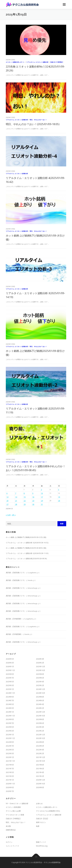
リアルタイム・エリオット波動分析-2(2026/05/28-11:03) (27, 553)
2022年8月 (40, 742)
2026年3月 (10, 663)
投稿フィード (41, 842)
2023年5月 (10, 727)
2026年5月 (10, 659)
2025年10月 (40, 670)
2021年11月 (10, 761)
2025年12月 (40, 666)
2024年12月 (40, 689)
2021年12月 (40, 757)
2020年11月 (10, 784)
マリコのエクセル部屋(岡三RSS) (48, 811)
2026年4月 (40, 659)
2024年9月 (10, 697)
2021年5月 (10, 772)
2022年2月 (40, 753)
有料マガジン (41, 822)
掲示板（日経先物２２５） (16, 573)
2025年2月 (40, 685)
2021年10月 (40, 761)
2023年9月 (10, 719)
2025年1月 (10, 689)
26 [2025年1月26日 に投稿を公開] (59, 501)
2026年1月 (10, 666)
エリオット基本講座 (13, 807)
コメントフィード (12, 846)
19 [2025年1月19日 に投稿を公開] (59, 497)
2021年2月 (40, 776)
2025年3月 (10, 685)
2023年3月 (10, 731)
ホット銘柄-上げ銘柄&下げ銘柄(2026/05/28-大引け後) (26, 537)
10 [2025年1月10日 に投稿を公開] (42, 493)
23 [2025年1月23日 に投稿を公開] (33, 501)
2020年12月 (40, 780)
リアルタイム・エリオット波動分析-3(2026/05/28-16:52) (27, 543)
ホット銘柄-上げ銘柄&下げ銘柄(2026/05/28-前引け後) (26, 548)
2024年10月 (40, 693)
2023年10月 (40, 716)
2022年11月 (10, 738)
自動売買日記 (11, 830)
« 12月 (8, 515)
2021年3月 (10, 776)
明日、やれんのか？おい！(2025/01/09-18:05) (33, 124)
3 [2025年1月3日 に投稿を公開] (41, 490)
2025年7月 (10, 678)
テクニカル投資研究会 (52, 862)
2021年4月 (40, 772)
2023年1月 (10, 735)
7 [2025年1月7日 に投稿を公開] (16, 493)
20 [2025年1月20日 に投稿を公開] (7, 501)
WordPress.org (42, 846)
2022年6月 (40, 746)
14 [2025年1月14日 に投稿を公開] (16, 497)
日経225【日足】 (42, 819)
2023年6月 (40, 723)
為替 (38, 826)
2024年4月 (40, 704)
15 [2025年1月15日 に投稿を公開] (25, 497)
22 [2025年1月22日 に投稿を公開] (25, 501)
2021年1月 (10, 780)
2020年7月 (10, 791)
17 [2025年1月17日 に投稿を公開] (42, 497)
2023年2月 (40, 731)
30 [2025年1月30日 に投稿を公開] (33, 504)
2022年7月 (10, 746)
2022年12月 (40, 735)
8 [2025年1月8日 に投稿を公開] (24, 493)
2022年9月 (10, 742)
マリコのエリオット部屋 (15, 815)
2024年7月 (10, 700)
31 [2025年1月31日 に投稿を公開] (42, 504)
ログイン (9, 842)
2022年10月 (40, 738)
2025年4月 (40, 682)
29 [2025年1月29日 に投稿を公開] (25, 504)
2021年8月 (40, 765)
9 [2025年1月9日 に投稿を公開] (33, 493)
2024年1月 (10, 712)
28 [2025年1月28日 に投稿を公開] (16, 504)
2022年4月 (40, 750)
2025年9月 (10, 674)
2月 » (14, 515)
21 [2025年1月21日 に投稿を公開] (16, 501)
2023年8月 (40, 719)
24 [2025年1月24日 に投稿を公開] (42, 501)
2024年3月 (10, 708)
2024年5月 (10, 704)
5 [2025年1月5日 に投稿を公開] (59, 490)
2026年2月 (40, 663)
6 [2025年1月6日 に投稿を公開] (7, 493)
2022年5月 (10, 750)
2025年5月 (10, 682)
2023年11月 (10, 716)
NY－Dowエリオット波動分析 (17, 803)
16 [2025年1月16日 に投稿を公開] (33, 497)
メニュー (64, 4)
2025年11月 (10, 670)
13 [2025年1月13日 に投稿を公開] (7, 497)
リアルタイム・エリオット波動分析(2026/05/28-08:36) (26, 558)
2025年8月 (40, 674)
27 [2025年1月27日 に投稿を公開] (7, 504)
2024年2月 (40, 708)
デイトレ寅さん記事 (13, 811)
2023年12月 (40, 712)
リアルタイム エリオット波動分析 (37, 62)
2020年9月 (10, 787)
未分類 (8, 826)
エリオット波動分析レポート (15, 62)
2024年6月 (40, 700)
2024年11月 (10, 693)
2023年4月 (40, 727)
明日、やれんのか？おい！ (38, 120)
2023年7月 (10, 723)
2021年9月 (10, 765)
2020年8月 (40, 787)
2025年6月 (40, 678)
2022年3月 (10, 753)
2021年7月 (10, 769)
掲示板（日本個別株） (14, 619)
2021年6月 (40, 769)
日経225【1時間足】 (57, 62)
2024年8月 (40, 697)
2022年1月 (10, 757)
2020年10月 (40, 784)
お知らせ (39, 803)
